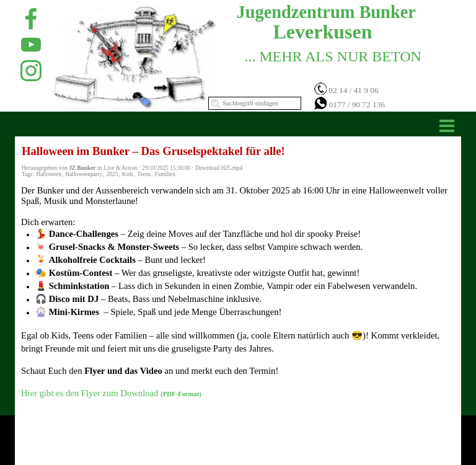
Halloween (48, 174)
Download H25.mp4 (219, 168)
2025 (112, 174)
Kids (128, 174)
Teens (144, 174)
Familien (165, 174)
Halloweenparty (84, 174)
